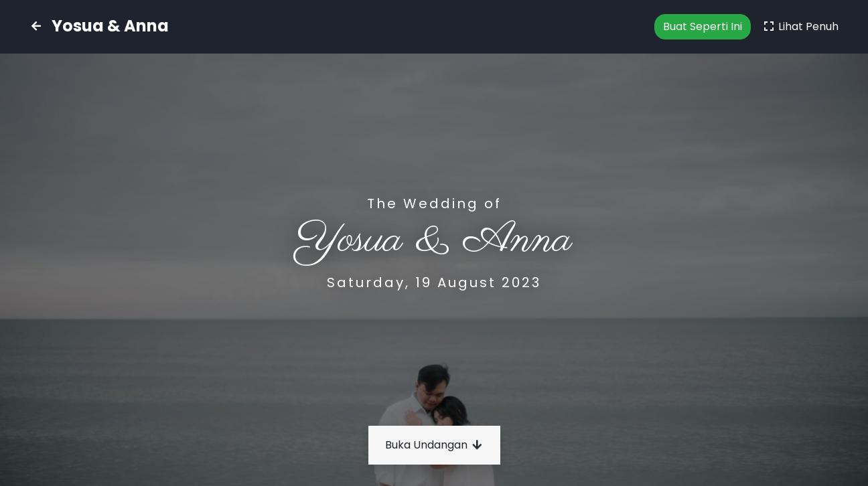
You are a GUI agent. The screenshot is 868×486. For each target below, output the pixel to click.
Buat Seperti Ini (703, 26)
